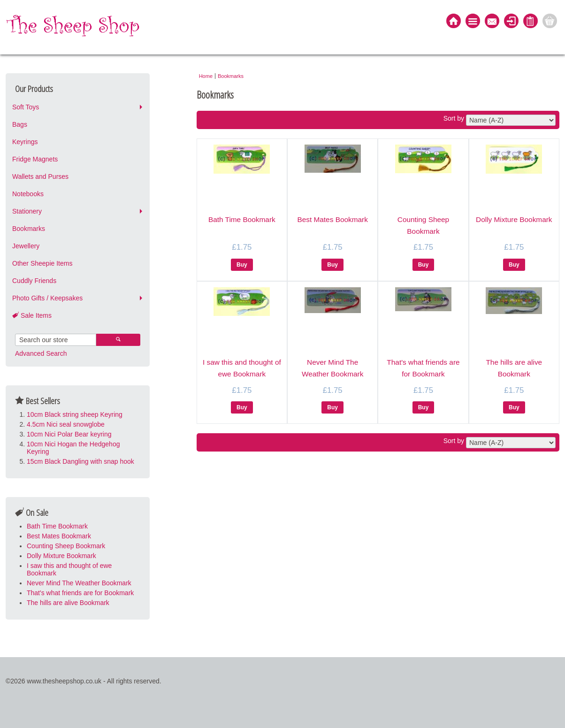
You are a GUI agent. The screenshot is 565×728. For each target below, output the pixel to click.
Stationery (27, 211)
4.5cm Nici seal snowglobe (66, 424)
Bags (20, 124)
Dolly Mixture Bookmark (61, 556)
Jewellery (26, 246)
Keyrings (25, 142)
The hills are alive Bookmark (68, 603)
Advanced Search (41, 353)
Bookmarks (29, 229)
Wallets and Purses (40, 176)
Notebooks (28, 194)
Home (206, 76)
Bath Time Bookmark (57, 526)
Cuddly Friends (34, 281)
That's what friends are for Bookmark (80, 593)
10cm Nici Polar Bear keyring (69, 434)
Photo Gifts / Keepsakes (47, 298)
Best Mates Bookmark (59, 536)
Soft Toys (26, 107)
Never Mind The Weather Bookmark (79, 583)
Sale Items (32, 315)
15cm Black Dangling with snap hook (80, 461)
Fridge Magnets (35, 159)
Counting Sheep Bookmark (66, 546)
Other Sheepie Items (42, 263)
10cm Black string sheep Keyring (75, 414)
